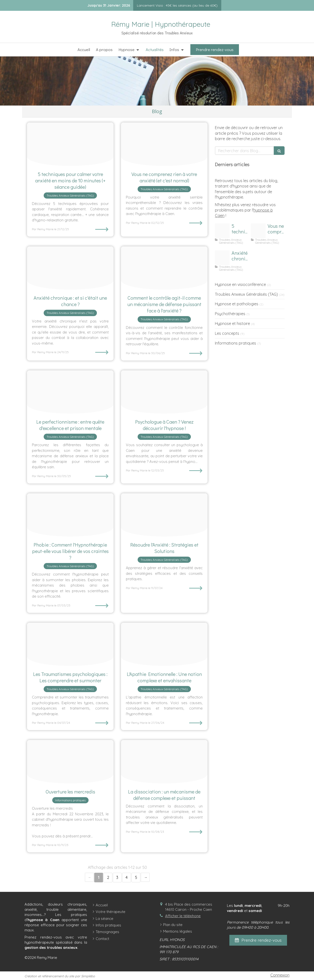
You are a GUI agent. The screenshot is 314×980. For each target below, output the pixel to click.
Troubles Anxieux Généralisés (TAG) (246, 294)
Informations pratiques (235, 343)
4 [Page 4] (127, 877)
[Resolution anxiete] (164, 515)
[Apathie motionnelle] (164, 644)
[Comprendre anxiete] (164, 144)
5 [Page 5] (136, 877)
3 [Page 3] (117, 877)
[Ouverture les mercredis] (70, 762)
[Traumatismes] (70, 644)
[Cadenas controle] (164, 268)
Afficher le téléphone (183, 916)
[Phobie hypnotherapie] (70, 515)
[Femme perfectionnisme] (70, 392)
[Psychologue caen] (164, 392)
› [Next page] (145, 877)
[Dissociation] (164, 762)
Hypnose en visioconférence (240, 284)
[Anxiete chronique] (70, 268)
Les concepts (227, 333)
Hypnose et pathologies (237, 304)
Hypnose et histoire (232, 323)
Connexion (280, 975)
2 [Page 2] (108, 877)
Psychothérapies (230, 314)
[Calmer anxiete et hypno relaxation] (70, 144)
